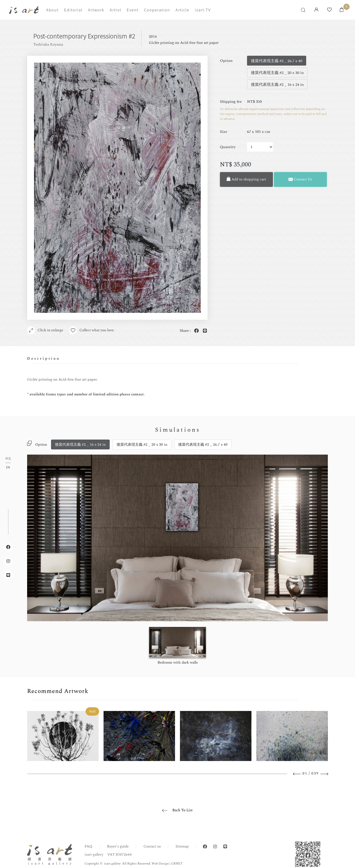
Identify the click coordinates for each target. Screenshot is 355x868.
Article (182, 10)
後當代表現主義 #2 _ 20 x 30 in (142, 445)
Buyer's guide (118, 846)
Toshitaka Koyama (48, 44)
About (52, 10)
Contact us (152, 846)
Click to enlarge (45, 330)
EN (8, 467)
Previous (297, 774)
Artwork (96, 10)
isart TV (203, 10)
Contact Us (300, 179)
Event (133, 10)
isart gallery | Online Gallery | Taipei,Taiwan (24, 10)
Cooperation (157, 10)
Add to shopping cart (246, 179)
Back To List (182, 810)
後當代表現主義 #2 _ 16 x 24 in (80, 445)
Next (324, 774)
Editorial (73, 10)
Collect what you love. (92, 330)
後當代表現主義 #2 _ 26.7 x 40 (203, 445)
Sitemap (182, 846)
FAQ (88, 846)
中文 (8, 459)
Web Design (160, 864)
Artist (115, 10)
